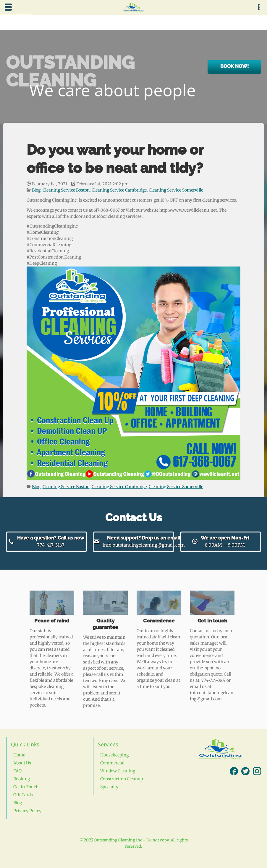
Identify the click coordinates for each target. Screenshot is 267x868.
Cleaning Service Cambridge (119, 190)
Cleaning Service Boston (66, 190)
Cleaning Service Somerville (176, 190)
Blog (36, 190)
